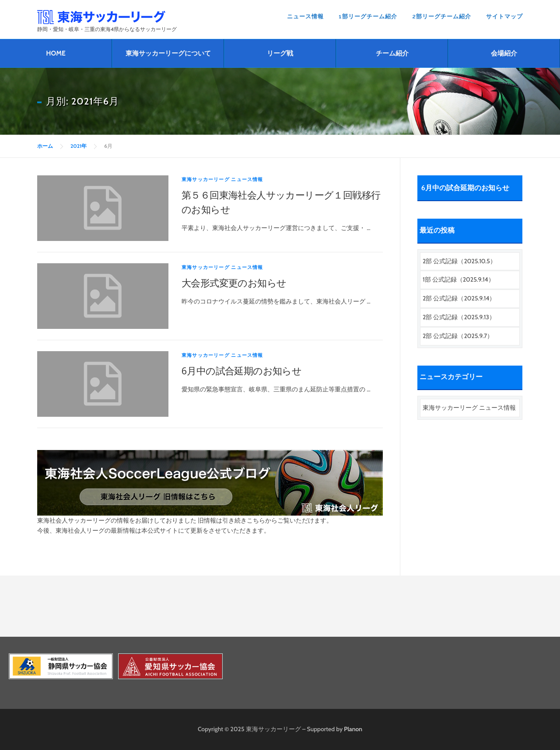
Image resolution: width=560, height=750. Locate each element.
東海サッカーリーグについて (168, 53)
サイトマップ (504, 16)
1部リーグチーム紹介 (368, 16)
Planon (353, 729)
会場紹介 (504, 53)
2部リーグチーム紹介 (442, 16)
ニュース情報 (305, 16)
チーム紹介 (392, 53)
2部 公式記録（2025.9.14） (459, 298)
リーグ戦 (280, 53)
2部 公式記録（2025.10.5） (459, 261)
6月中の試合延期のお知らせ (241, 370)
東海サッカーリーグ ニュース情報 (222, 179)
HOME (56, 53)
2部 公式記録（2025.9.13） (459, 317)
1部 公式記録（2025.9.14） (458, 279)
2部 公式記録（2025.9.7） (458, 336)
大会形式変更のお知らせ (234, 283)
